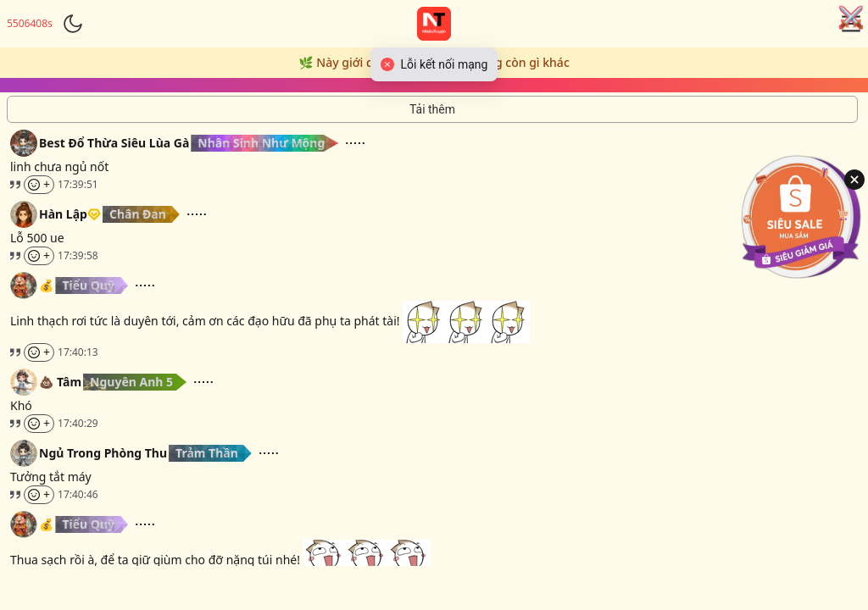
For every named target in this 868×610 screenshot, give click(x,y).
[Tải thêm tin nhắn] (432, 109)
